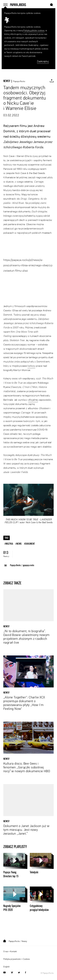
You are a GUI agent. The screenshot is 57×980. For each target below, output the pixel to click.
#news (19, 544)
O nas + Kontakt (10, 952)
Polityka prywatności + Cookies (17, 959)
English (6, 967)
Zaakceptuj (43, 62)
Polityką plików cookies (34, 31)
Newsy (24, 941)
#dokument (29, 544)
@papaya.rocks (28, 565)
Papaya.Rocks (19, 81)
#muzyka (9, 544)
